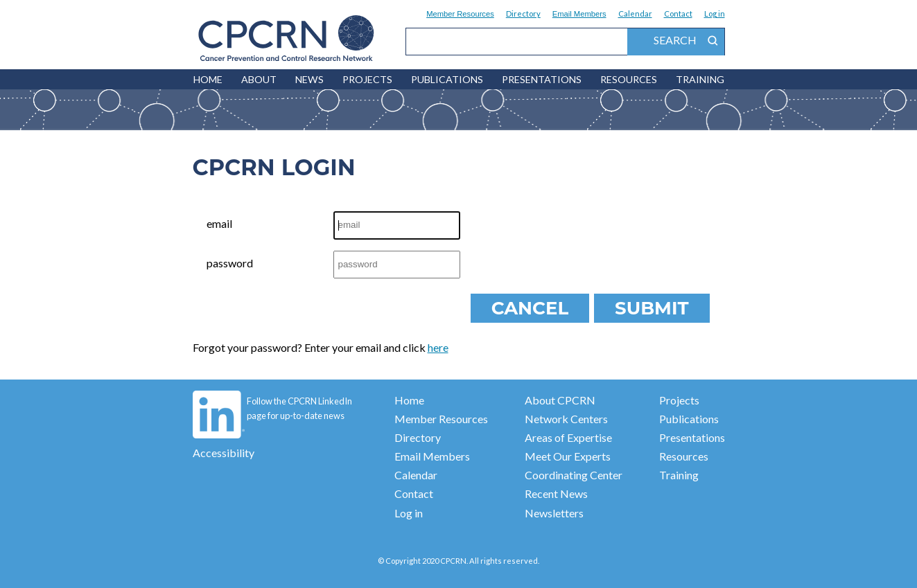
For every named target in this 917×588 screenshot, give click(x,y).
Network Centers (566, 419)
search (687, 41)
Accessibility (224, 453)
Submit (652, 308)
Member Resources (460, 14)
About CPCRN (560, 400)
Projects (367, 79)
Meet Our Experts (568, 456)
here (438, 347)
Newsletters (554, 513)
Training (700, 79)
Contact (678, 14)
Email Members (579, 14)
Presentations (542, 79)
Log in (715, 14)
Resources (629, 79)
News (309, 79)
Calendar (635, 14)
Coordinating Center (574, 475)
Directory (523, 14)
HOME (208, 79)
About (259, 79)
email (219, 223)
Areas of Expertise (568, 437)
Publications (447, 79)
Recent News (556, 493)
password (230, 263)
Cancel (530, 308)
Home (409, 400)
